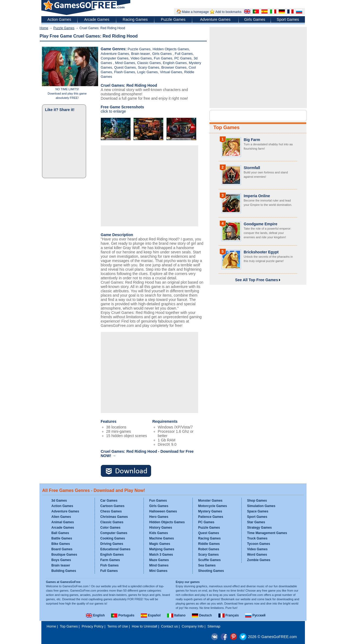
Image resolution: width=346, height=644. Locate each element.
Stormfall (252, 168)
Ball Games (60, 533)
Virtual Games (171, 72)
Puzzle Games (173, 19)
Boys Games (61, 560)
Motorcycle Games (213, 506)
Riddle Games (209, 544)
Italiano (176, 615)
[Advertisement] (149, 186)
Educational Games (115, 549)
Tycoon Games (259, 544)
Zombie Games (259, 560)
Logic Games (147, 72)
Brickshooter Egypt (261, 252)
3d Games (59, 501)
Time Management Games (267, 533)
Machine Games (162, 538)
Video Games (141, 58)
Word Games (257, 555)
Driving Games (112, 544)
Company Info (193, 626)
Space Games (258, 511)
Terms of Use (118, 626)
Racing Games (135, 19)
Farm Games (110, 560)
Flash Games (124, 72)
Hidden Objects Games (171, 49)
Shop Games (257, 501)
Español (151, 615)
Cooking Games (113, 538)
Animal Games (63, 522)
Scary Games (149, 67)
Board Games (62, 549)
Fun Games (163, 58)
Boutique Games (64, 555)
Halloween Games (163, 511)
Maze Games (159, 560)
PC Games (183, 58)
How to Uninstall (145, 626)
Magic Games (160, 544)
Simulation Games (261, 506)
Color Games (110, 528)
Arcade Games (97, 19)
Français (229, 615)
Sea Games (207, 565)
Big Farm (252, 140)
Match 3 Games (161, 555)
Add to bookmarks (228, 12)
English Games (175, 63)
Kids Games (159, 533)
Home (44, 28)
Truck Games (257, 538)
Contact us (169, 626)
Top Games (227, 128)
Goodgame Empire (261, 224)
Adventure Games (215, 19)
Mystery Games (210, 511)
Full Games (184, 54)
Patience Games (211, 517)
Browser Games (174, 67)
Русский (255, 615)
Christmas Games (114, 517)
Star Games (256, 522)
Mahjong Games (162, 549)
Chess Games (111, 511)
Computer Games (115, 58)
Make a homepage (195, 12)
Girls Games (255, 19)
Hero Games (159, 517)
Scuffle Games (209, 560)
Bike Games (61, 544)
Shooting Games (211, 571)
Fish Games (109, 565)
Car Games (109, 501)
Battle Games (62, 538)
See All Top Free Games (258, 280)
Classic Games (149, 63)
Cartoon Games (112, 506)
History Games (161, 528)
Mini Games (158, 571)
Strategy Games (259, 528)
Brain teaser (141, 54)
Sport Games (288, 19)
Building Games (64, 571)
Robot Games (209, 549)
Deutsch (202, 615)
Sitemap (214, 626)
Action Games (59, 19)
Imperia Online (257, 196)
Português (123, 615)
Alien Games (61, 517)
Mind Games (125, 63)
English (95, 615)
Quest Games (125, 67)
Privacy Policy (93, 626)
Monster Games (210, 501)
